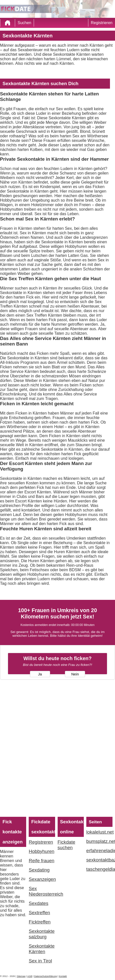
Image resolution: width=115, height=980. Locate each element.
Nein (75, 674)
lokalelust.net (99, 832)
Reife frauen (42, 861)
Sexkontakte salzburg (42, 934)
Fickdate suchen (67, 845)
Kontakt (63, 976)
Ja (40, 674)
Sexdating (39, 870)
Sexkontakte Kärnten (42, 949)
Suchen (24, 23)
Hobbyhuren (42, 851)
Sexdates (39, 903)
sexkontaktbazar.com (99, 860)
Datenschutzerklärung (46, 976)
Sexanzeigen (42, 879)
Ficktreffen (40, 922)
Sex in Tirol (40, 961)
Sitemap (21, 976)
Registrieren (102, 23)
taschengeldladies (99, 869)
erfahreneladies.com (99, 851)
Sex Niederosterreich (42, 891)
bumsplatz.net (99, 841)
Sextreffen (39, 913)
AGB (30, 976)
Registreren (41, 842)
